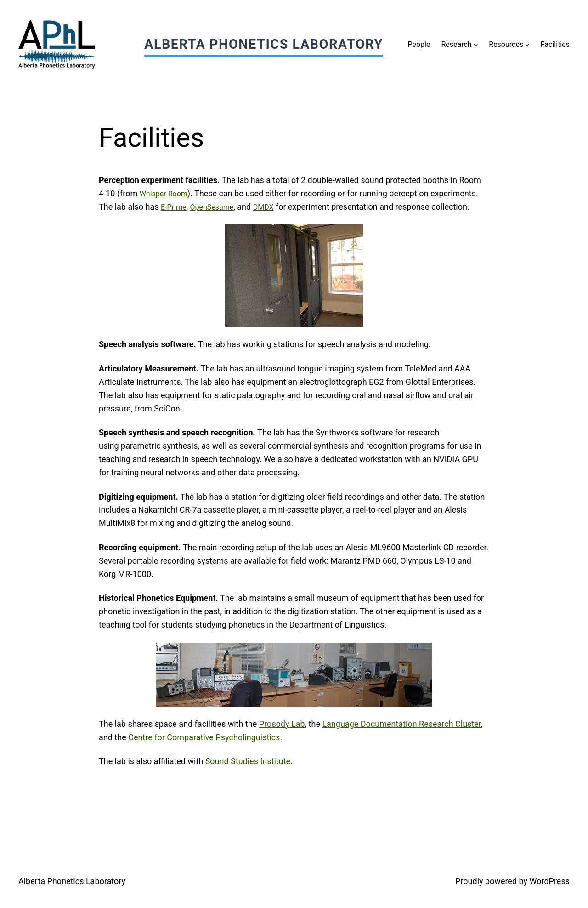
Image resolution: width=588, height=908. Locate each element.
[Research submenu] (476, 45)
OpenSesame (212, 207)
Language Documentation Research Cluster (401, 724)
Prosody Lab (282, 724)
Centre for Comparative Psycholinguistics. (205, 737)
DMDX (263, 207)
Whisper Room (164, 194)
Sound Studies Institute (248, 761)
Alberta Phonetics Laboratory (264, 44)
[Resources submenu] (527, 45)
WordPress (550, 881)
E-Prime (173, 207)
